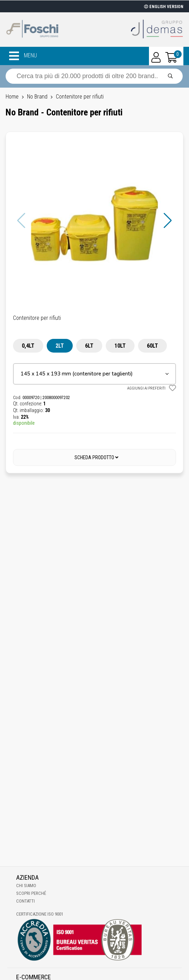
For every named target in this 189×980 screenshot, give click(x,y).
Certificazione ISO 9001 (40, 914)
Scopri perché (31, 893)
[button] (168, 221)
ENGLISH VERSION (164, 7)
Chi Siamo (26, 886)
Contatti (25, 901)
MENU (23, 56)
